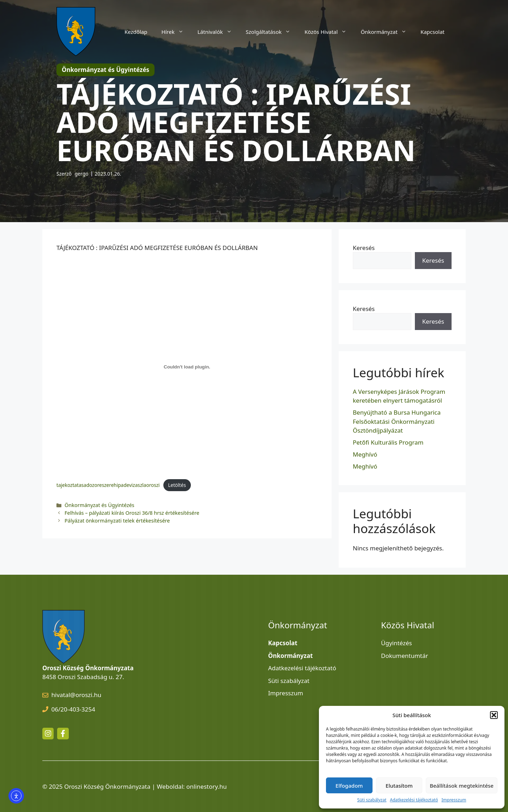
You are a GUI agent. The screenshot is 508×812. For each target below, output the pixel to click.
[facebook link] (63, 733)
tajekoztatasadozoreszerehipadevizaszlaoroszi (108, 485)
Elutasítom (399, 786)
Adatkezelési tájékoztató (414, 800)
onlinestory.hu (207, 786)
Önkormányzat (387, 32)
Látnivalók (218, 32)
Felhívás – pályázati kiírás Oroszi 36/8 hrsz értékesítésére (132, 513)
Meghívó (365, 454)
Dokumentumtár (405, 656)
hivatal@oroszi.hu (77, 695)
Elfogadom (349, 786)
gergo (82, 174)
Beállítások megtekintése (462, 786)
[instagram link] (48, 733)
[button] (494, 715)
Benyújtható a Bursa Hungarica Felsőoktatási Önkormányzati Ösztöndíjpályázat (397, 421)
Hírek (176, 32)
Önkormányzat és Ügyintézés (99, 505)
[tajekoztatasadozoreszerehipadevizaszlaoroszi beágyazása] (187, 367)
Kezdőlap (136, 32)
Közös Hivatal (329, 32)
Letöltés (177, 485)
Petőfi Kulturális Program (388, 442)
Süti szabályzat (372, 800)
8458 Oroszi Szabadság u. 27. (83, 677)
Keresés (364, 248)
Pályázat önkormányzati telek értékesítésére (117, 521)
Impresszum (454, 800)
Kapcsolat (433, 32)
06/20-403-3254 (73, 709)
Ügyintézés (397, 643)
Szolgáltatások (272, 32)
